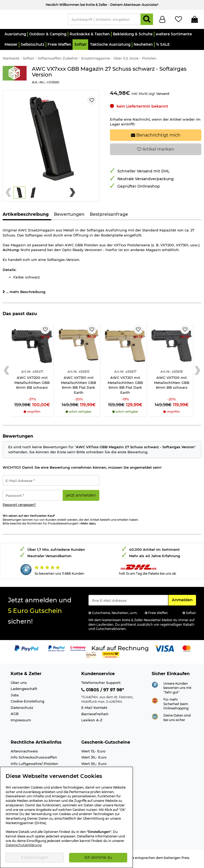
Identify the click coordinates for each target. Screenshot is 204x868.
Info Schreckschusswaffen (34, 760)
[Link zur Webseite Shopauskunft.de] (155, 687)
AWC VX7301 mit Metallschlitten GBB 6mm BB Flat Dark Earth (78, 387)
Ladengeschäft (24, 691)
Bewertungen (69, 216)
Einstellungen (35, 857)
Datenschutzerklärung (24, 845)
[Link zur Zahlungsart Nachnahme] (111, 657)
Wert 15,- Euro (93, 753)
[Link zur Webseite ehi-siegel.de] (155, 702)
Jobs (15, 697)
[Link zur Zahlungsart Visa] (164, 651)
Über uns (19, 685)
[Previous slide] (8, 195)
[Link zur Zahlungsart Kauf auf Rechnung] (120, 651)
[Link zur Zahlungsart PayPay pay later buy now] (56, 651)
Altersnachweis (24, 753)
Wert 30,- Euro (94, 760)
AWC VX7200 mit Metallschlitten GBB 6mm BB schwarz (32, 385)
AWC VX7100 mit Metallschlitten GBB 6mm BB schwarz (172, 385)
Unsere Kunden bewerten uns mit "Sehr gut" (177, 690)
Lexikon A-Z (92, 722)
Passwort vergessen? (19, 507)
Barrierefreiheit (95, 716)
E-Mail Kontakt (94, 710)
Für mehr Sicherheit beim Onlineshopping (176, 706)
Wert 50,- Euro (94, 766)
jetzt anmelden (81, 498)
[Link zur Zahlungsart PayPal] (27, 651)
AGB (15, 716)
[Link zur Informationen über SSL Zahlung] (155, 719)
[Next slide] (72, 195)
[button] (15, 37)
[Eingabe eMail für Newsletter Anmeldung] (128, 603)
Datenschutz (22, 710)
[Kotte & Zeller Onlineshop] (33, 20)
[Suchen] (147, 21)
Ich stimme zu (98, 857)
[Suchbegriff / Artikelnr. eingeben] (104, 21)
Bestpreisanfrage (109, 216)
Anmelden (184, 602)
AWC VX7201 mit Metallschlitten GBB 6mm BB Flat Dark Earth (125, 387)
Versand (163, 96)
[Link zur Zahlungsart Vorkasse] (91, 657)
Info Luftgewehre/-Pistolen (34, 766)
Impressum (21, 722)
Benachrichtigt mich (156, 137)
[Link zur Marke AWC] (15, 78)
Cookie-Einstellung (27, 704)
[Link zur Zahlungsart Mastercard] (187, 651)
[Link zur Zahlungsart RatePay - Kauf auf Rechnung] (78, 651)
